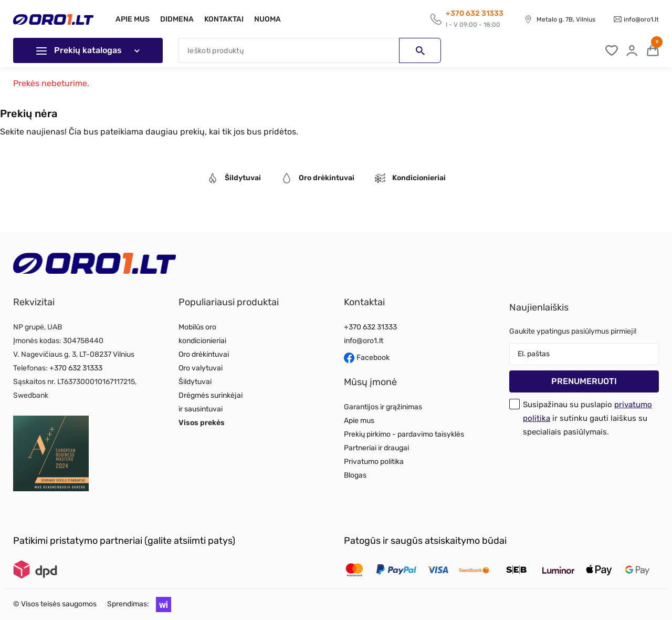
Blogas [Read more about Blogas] (355, 475)
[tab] (234, 180)
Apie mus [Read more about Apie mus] (359, 421)
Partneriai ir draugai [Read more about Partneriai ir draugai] (376, 448)
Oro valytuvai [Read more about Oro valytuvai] (201, 368)
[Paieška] (310, 50)
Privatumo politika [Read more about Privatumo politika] (374, 462)
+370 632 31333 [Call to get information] (475, 13)
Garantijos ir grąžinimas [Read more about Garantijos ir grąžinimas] (383, 407)
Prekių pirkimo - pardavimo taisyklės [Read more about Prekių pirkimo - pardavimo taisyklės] (404, 434)
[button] (161, 604)
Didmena (179, 19)
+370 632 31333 (76, 368)
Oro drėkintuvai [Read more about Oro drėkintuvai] (204, 354)
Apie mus (133, 19)
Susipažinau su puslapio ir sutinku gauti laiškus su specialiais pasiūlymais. (587, 418)
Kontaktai (228, 19)
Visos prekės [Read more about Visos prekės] (202, 423)
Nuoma (274, 19)
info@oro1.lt (641, 19)
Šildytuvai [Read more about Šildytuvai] (195, 382)
